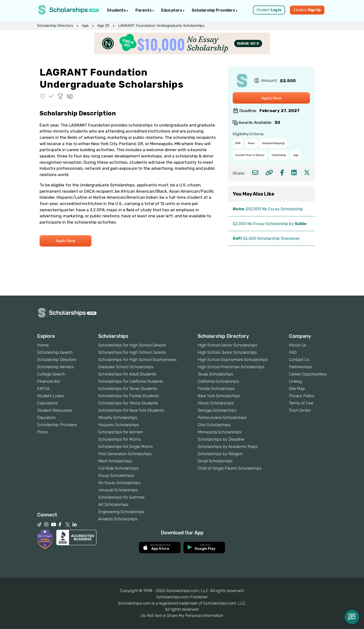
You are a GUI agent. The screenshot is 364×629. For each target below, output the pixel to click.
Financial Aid (48, 381)
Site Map (297, 389)
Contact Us (299, 360)
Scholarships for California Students (131, 381)
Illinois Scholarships (216, 403)
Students (118, 10)
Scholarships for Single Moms (126, 446)
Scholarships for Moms (119, 439)
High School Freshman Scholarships (231, 367)
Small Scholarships (215, 461)
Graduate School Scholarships (126, 367)
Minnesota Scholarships (220, 432)
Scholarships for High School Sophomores (137, 360)
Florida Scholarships (216, 389)
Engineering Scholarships (121, 512)
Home (43, 345)
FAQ (293, 352)
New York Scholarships (219, 396)
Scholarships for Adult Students (127, 374)
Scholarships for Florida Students (129, 396)
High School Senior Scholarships (227, 345)
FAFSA (43, 389)
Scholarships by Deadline (221, 439)
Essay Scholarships (116, 475)
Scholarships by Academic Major (228, 446)
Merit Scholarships (115, 461)
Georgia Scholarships (217, 410)
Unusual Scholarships (118, 490)
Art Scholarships (113, 504)
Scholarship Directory (55, 26)
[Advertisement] (182, 279)
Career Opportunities (308, 374)
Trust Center (300, 410)
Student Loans (51, 396)
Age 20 (103, 26)
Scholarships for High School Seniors (132, 345)
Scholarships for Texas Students (128, 389)
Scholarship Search (55, 352)
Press (42, 432)
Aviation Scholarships (118, 519)
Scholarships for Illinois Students (128, 403)
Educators (173, 10)
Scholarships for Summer (121, 497)
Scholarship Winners (56, 367)
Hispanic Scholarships (119, 425)
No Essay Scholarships (119, 483)
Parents (145, 10)
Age (85, 26)
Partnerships (301, 367)
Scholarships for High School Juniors (132, 352)
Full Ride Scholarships (119, 468)
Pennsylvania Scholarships (222, 417)
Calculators (47, 403)
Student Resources (55, 410)
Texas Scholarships (215, 374)
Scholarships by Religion (220, 454)
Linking (295, 381)
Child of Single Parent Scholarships (230, 468)
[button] (43, 96)
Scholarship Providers (215, 10)
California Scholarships (218, 381)
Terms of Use (301, 403)
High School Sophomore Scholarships (233, 360)
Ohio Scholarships (214, 425)
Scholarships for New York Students (131, 410)
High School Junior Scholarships (227, 352)
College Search (51, 374)
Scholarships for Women (121, 432)
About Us (298, 345)
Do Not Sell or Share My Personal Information (182, 615)
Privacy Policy (302, 396)
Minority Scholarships (118, 417)
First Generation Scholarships (125, 454)
